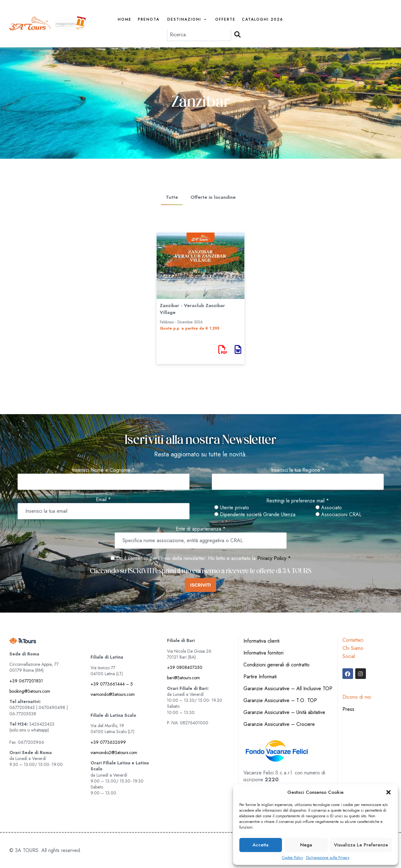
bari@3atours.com (183, 678)
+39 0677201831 (26, 681)
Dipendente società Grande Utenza (255, 515)
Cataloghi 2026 (263, 20)
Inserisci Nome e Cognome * (103, 470)
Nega (306, 845)
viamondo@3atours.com (113, 694)
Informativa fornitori (263, 653)
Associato (329, 508)
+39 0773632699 (108, 742)
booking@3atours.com (30, 691)
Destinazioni (187, 20)
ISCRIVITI (200, 585)
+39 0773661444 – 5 (112, 684)
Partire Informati (260, 677)
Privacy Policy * (274, 558)
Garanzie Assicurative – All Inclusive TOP (288, 688)
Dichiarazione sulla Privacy (328, 858)
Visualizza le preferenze (361, 845)
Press (348, 709)
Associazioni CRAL (339, 515)
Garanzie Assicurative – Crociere (279, 724)
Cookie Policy (292, 858)
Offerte (225, 20)
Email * (103, 500)
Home (125, 20)
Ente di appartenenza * (201, 529)
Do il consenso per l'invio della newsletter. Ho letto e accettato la (183, 558)
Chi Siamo (353, 648)
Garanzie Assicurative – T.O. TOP (280, 700)
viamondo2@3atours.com (114, 752)
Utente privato (232, 508)
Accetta (260, 845)
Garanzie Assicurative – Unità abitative (284, 712)
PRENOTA (149, 20)
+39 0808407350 (185, 667)
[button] (388, 792)
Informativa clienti (261, 641)
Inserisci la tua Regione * (298, 470)
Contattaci (353, 640)
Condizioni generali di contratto (276, 665)
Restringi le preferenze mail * (298, 501)
